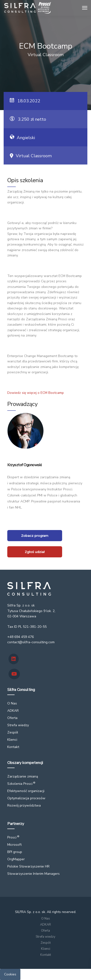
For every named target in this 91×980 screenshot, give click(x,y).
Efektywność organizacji (26, 791)
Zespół (13, 732)
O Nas (12, 703)
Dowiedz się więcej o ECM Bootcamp (36, 393)
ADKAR (13, 711)
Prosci (13, 837)
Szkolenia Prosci (21, 784)
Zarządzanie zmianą (23, 776)
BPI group (15, 852)
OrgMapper (16, 859)
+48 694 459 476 (21, 637)
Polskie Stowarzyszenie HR (28, 866)
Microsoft (14, 845)
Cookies (10, 974)
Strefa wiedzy (18, 725)
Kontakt (13, 747)
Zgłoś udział (35, 552)
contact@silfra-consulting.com (31, 642)
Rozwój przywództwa (24, 805)
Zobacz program (35, 536)
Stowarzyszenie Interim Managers (33, 874)
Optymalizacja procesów (26, 798)
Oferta (12, 718)
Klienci (12, 740)
